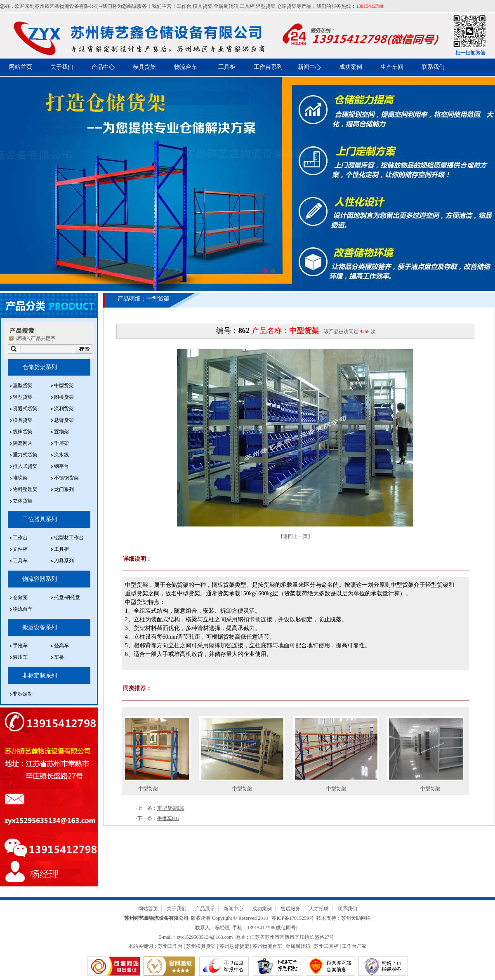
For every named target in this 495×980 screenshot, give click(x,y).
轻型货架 (266, 6)
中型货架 (153, 789)
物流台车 (186, 67)
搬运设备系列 (40, 627)
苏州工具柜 (326, 946)
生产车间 (392, 67)
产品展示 (205, 909)
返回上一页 (295, 536)
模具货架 (203, 6)
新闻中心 (309, 67)
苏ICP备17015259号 (293, 918)
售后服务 (290, 909)
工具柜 (247, 6)
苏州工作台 (170, 946)
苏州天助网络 (356, 918)
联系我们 (433, 67)
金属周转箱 (226, 6)
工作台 (184, 6)
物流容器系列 (40, 579)
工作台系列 (268, 67)
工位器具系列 (40, 519)
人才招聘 (319, 909)
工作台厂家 (354, 946)
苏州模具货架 (201, 946)
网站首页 (21, 67)
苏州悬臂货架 (234, 946)
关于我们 (62, 67)
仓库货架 (287, 6)
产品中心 (103, 67)
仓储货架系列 (40, 367)
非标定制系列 (40, 676)
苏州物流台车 (267, 946)
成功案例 (351, 67)
